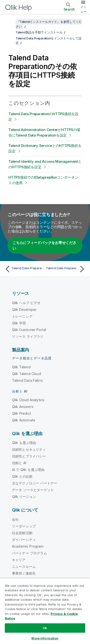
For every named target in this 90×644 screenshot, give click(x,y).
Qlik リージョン (24, 497)
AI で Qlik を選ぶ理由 (28, 470)
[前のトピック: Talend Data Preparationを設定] (24, 269)
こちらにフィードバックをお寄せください (44, 245)
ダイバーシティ (24, 540)
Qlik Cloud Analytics (28, 400)
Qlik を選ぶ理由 (24, 443)
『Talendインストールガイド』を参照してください (49, 24)
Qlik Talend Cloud (27, 374)
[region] (45, 611)
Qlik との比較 (22, 476)
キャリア (19, 560)
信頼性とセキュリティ (29, 449)
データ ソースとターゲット (33, 490)
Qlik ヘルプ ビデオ (26, 303)
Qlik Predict (21, 413)
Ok (45, 628)
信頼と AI (19, 463)
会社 (15, 519)
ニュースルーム (24, 566)
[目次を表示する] (10, 22)
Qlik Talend (21, 367)
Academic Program (28, 546)
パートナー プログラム (30, 553)
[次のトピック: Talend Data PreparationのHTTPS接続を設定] (66, 269)
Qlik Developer (24, 309)
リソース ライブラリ (28, 336)
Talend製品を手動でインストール (39, 32)
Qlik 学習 (19, 323)
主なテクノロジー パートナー (35, 483)
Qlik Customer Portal (29, 330)
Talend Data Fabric (27, 380)
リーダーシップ (24, 526)
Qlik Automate (24, 420)
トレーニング (22, 316)
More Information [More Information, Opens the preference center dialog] (45, 638)
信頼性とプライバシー (29, 456)
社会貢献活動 (22, 533)
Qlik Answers (23, 407)
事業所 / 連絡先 (24, 573)
